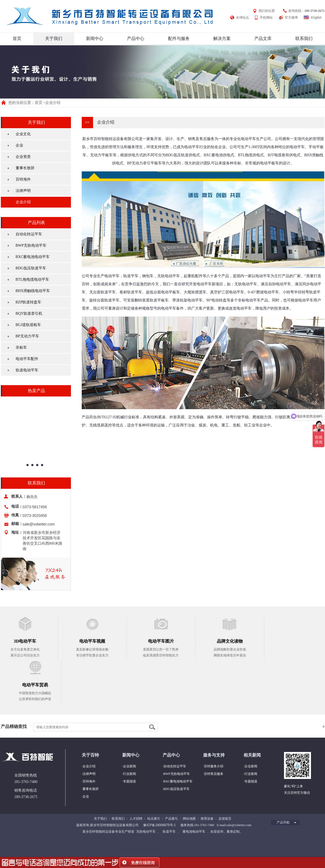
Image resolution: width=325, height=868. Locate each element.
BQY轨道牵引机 (29, 313)
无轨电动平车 (146, 832)
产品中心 (136, 38)
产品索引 (172, 819)
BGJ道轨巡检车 (28, 325)
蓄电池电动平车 (194, 832)
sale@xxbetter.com (39, 524)
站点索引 (154, 819)
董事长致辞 (25, 168)
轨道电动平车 (27, 370)
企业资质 (23, 157)
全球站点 (242, 18)
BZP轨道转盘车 (29, 302)
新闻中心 (95, 38)
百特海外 (23, 179)
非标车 (21, 347)
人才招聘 (136, 819)
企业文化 (23, 134)
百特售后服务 (214, 774)
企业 (19, 145)
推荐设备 (207, 819)
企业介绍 (23, 202)
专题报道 (129, 781)
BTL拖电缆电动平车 (32, 279)
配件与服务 (179, 38)
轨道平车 (169, 832)
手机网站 (266, 18)
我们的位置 (267, 11)
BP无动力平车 (27, 336)
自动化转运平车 (29, 234)
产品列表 (36, 223)
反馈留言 (225, 819)
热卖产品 (36, 391)
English (316, 18)
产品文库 (263, 38)
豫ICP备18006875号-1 (159, 825)
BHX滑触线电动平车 (33, 291)
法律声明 (23, 191)
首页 (17, 38)
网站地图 (189, 819)
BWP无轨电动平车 (31, 245)
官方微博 (291, 18)
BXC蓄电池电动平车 (33, 257)
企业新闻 (129, 766)
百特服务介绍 (214, 766)
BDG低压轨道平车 (31, 268)
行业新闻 (129, 774)
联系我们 (304, 38)
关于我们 (54, 38)
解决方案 (222, 38)
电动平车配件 (27, 359)
